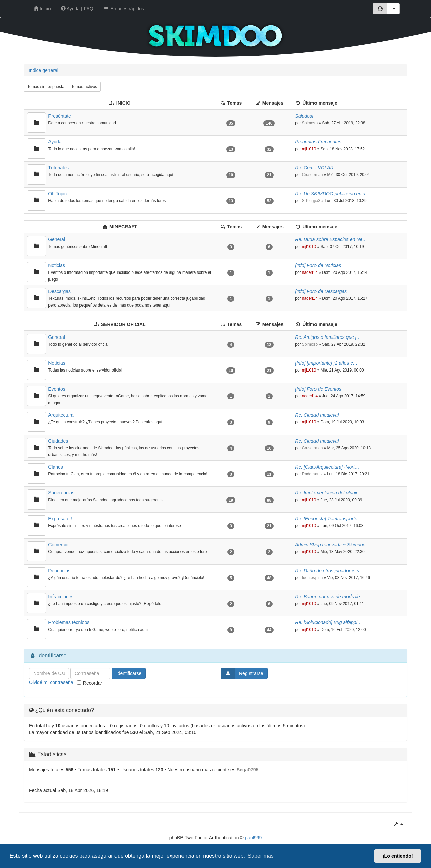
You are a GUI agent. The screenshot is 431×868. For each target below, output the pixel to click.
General (57, 239)
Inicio (42, 9)
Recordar (90, 683)
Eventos (57, 389)
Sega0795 (248, 770)
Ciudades (58, 441)
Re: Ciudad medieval (317, 415)
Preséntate (60, 116)
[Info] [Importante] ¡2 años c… (326, 363)
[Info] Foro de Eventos (318, 389)
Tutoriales (58, 168)
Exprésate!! (60, 519)
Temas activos (84, 87)
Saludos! (304, 116)
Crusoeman (312, 175)
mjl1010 (309, 149)
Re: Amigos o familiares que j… (328, 337)
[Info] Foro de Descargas (321, 291)
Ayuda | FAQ (77, 9)
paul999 (254, 838)
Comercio (58, 545)
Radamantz (312, 474)
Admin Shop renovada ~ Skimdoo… (333, 545)
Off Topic (57, 194)
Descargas (59, 291)
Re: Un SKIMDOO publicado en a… (333, 194)
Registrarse (242, 673)
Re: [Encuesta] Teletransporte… (328, 519)
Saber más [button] (261, 856)
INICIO (123, 103)
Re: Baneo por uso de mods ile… (330, 597)
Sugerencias (61, 493)
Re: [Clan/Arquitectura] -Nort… (327, 467)
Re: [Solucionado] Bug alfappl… (328, 622)
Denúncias (59, 571)
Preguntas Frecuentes (318, 142)
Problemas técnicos (69, 622)
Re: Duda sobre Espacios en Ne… (331, 239)
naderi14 (310, 272)
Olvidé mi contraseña (51, 682)
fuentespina (312, 578)
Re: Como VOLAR (314, 168)
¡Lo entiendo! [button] (398, 856)
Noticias (57, 265)
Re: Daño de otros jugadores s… (329, 571)
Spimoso (310, 123)
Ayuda (55, 142)
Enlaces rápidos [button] (124, 9)
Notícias (57, 363)
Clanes (56, 467)
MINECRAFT (123, 227)
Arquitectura (61, 415)
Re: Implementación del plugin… (329, 493)
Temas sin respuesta (46, 87)
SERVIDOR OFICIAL (123, 324)
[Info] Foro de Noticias (318, 265)
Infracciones (61, 597)
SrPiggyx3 (311, 201)
